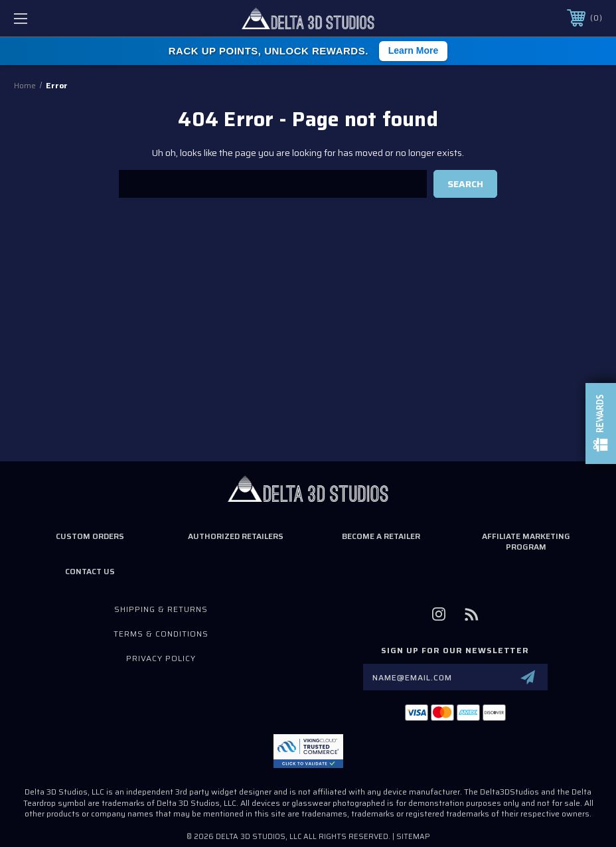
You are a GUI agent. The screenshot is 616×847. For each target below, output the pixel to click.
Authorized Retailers (236, 536)
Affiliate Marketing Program (526, 542)
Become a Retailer (381, 536)
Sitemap (413, 837)
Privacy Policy (161, 658)
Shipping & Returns (161, 609)
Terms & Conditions (161, 634)
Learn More (413, 50)
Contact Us (90, 571)
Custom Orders (90, 536)
